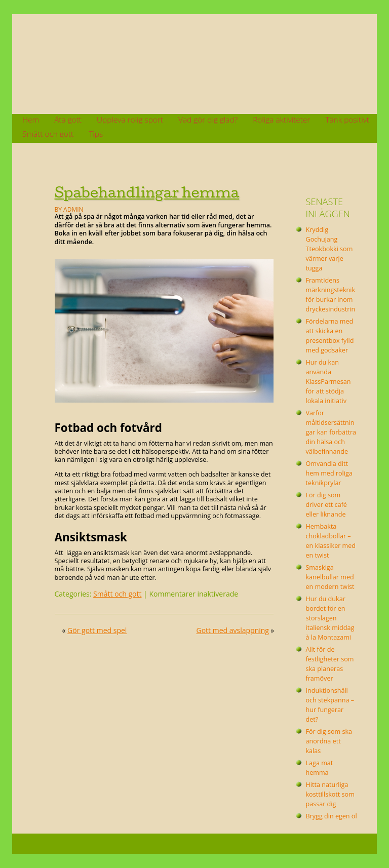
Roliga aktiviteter (281, 120)
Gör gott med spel (97, 630)
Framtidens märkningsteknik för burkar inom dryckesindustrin (330, 295)
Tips (96, 134)
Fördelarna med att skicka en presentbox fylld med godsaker (329, 336)
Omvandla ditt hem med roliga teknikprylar (329, 473)
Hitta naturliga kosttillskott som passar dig (330, 794)
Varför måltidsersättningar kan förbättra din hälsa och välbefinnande (331, 432)
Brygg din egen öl (331, 816)
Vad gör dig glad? (208, 120)
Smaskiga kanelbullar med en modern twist (330, 577)
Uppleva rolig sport (130, 120)
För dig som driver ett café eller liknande (326, 505)
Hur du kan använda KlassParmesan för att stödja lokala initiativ (328, 382)
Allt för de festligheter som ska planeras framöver (329, 664)
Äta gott (68, 120)
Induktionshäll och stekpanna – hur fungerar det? (330, 705)
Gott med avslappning (233, 630)
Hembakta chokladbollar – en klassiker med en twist (330, 541)
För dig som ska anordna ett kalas (329, 741)
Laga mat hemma (319, 768)
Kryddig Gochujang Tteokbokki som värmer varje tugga (329, 249)
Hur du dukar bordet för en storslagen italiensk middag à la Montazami (330, 618)
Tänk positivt (347, 120)
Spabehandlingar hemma (147, 192)
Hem (31, 120)
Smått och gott (48, 134)
